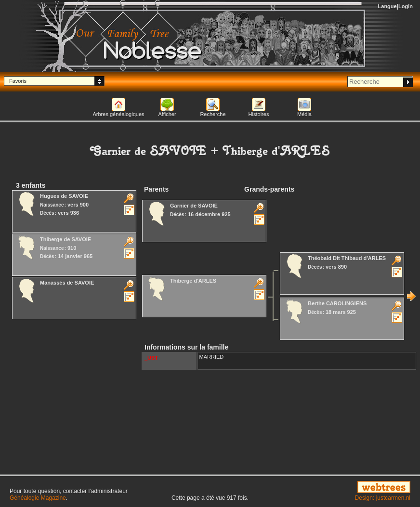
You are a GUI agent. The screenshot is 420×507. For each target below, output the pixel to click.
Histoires (259, 114)
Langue (387, 6)
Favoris (18, 81)
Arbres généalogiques (118, 114)
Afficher (167, 114)
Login (406, 6)
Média (304, 114)
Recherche (213, 114)
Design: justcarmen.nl (383, 498)
